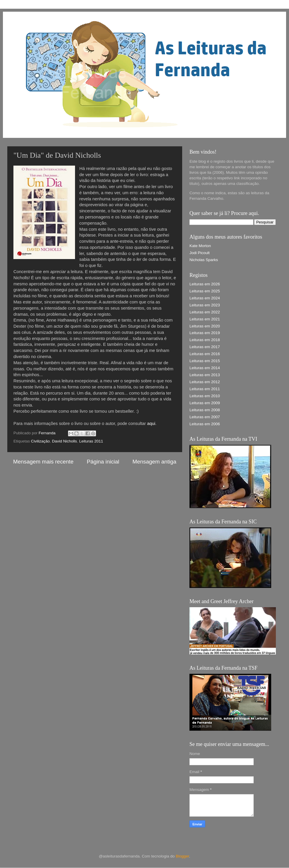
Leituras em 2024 (205, 298)
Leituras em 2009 (205, 403)
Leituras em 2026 (205, 284)
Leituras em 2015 (205, 361)
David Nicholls (65, 441)
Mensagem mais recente (43, 462)
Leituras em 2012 (205, 382)
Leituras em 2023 (205, 305)
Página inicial (103, 462)
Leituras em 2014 (205, 368)
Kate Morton (200, 246)
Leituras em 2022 (205, 312)
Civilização (40, 441)
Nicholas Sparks (204, 260)
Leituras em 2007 (205, 417)
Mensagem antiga (154, 462)
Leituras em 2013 (205, 375)
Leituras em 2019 (205, 333)
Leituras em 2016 (205, 354)
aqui (151, 423)
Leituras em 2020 (205, 326)
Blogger (182, 856)
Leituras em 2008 (205, 410)
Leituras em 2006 (205, 424)
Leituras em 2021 (205, 319)
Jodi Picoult (200, 253)
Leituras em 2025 (205, 291)
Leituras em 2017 (205, 347)
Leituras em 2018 (205, 340)
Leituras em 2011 (205, 389)
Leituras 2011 (91, 441)
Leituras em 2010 (205, 396)
